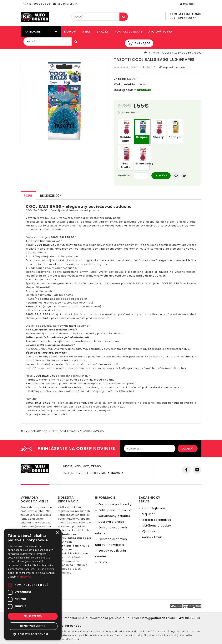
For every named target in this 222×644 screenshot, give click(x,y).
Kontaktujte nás (129, 32)
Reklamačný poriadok (114, 516)
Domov (70, 32)
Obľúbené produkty (156, 526)
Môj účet (148, 514)
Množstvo (125, 175)
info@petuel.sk (154, 618)
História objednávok (156, 520)
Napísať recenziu (172, 67)
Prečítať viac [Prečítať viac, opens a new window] (24, 577)
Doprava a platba (111, 522)
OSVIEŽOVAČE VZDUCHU (75, 431)
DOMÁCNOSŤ (39, 431)
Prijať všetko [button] (33, 616)
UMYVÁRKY (98, 431)
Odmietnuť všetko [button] (33, 626)
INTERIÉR (53, 431)
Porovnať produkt (184, 176)
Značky (103, 32)
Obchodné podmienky (115, 504)
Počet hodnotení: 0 (143, 67)
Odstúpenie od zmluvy (115, 510)
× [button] (57, 533)
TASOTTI (132, 79)
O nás (86, 32)
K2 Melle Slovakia (110, 473)
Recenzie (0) (51, 196)
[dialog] (33, 584)
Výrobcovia (150, 531)
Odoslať (188, 449)
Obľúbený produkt (176, 176)
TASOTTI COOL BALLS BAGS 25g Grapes (176, 53)
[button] (33, 634)
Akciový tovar (161, 32)
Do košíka (161, 176)
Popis (28, 196)
